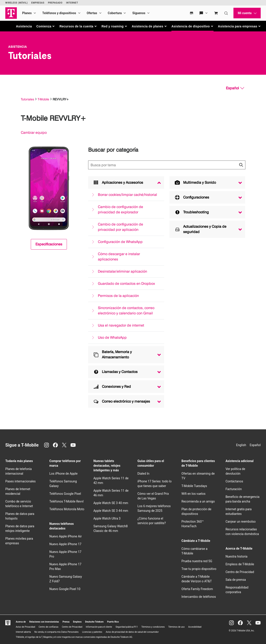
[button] (46, 26)
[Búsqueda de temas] (167, 165)
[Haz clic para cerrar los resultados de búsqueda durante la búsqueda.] (241, 165)
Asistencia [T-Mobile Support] (17, 47)
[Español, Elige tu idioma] (235, 88)
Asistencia (24, 26)
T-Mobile (43, 99)
